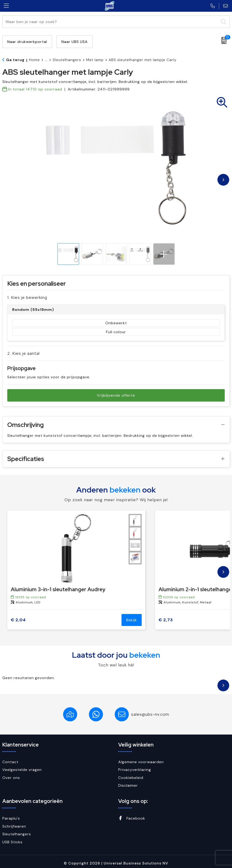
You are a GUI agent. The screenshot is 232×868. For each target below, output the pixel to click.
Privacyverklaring (135, 770)
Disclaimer (128, 785)
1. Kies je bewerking (27, 297)
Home (34, 60)
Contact (10, 762)
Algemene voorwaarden (141, 762)
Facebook (132, 818)
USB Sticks (12, 842)
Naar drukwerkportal (27, 42)
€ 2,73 (166, 620)
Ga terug (15, 60)
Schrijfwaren (14, 826)
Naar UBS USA (75, 42)
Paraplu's (11, 818)
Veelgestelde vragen (22, 770)
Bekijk (132, 620)
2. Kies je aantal (23, 353)
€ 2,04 (18, 620)
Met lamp (95, 60)
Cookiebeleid (131, 778)
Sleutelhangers (67, 60)
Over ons (11, 778)
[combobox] (111, 22)
